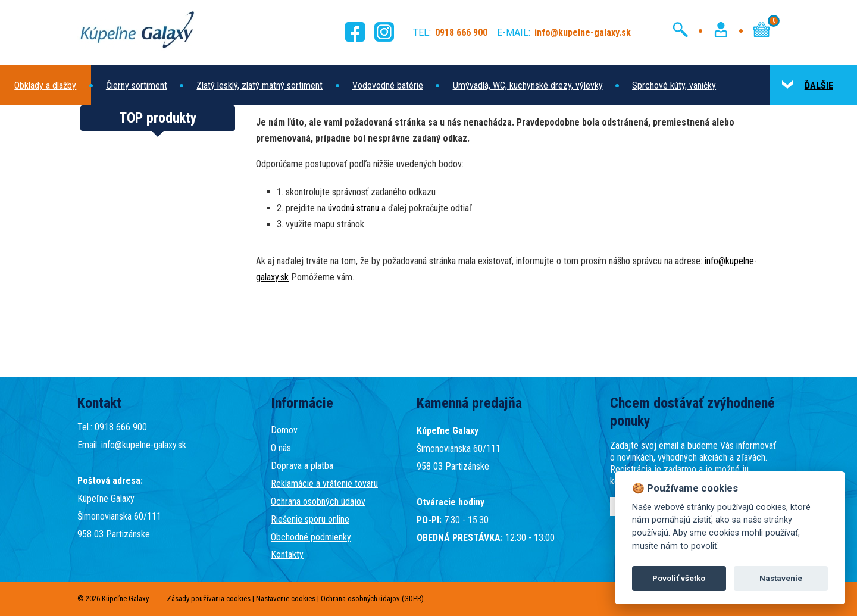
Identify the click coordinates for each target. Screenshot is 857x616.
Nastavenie (781, 578)
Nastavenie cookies (286, 598)
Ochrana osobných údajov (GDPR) (372, 598)
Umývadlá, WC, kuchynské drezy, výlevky (528, 85)
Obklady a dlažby (45, 85)
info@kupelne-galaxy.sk (144, 445)
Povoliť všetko (679, 578)
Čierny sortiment (137, 85)
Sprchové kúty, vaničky (674, 85)
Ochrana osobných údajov (318, 501)
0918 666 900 (121, 427)
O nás (281, 448)
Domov (284, 430)
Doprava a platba (302, 466)
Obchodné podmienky (311, 537)
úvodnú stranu (354, 208)
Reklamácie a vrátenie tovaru (324, 484)
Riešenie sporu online (310, 519)
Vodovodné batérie (388, 85)
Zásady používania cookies (209, 598)
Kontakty (287, 554)
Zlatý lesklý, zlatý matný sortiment (259, 85)
